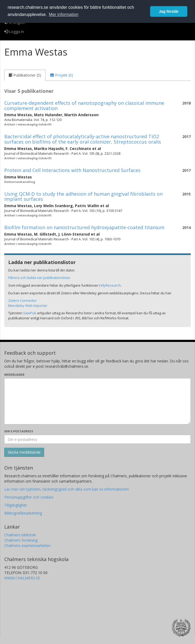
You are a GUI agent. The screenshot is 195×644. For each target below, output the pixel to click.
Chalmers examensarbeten (27, 545)
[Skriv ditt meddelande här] (97, 401)
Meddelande (14, 375)
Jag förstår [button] (169, 11)
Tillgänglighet (16, 505)
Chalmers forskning (21, 540)
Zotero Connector (22, 300)
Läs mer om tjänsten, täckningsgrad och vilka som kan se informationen (67, 489)
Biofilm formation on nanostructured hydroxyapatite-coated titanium (84, 227)
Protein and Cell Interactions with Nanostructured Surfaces (72, 170)
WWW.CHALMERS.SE (22, 578)
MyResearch (111, 285)
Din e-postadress (19, 431)
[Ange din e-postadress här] (97, 439)
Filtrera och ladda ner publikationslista (39, 278)
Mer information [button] (64, 14)
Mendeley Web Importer (28, 306)
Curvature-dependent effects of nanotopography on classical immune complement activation (84, 106)
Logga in (14, 32)
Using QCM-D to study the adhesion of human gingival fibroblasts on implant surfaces (83, 196)
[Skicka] (24, 452)
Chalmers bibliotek (20, 535)
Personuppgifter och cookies (29, 497)
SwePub (30, 313)
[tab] (25, 75)
